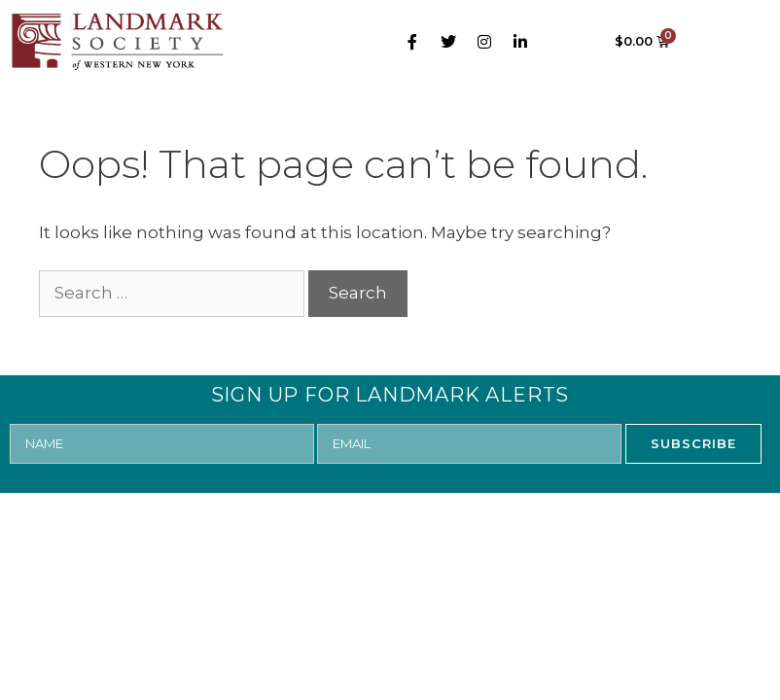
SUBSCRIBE (693, 443)
